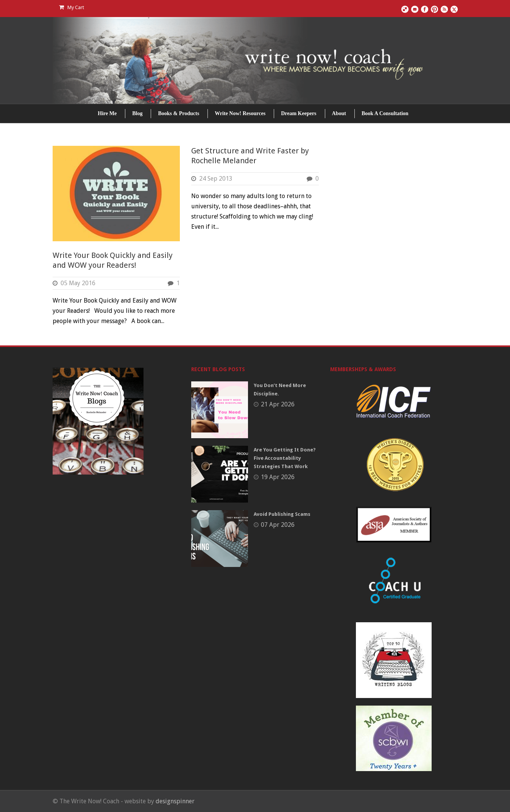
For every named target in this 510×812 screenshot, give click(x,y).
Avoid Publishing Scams (282, 514)
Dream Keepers (299, 113)
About (339, 113)
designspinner (175, 801)
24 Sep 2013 (216, 179)
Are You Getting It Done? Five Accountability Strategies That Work (285, 458)
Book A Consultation (385, 113)
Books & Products (179, 113)
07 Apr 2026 (278, 525)
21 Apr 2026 (278, 404)
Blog (137, 113)
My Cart (72, 7)
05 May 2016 (78, 283)
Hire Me (107, 113)
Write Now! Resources (240, 113)
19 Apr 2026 (278, 477)
